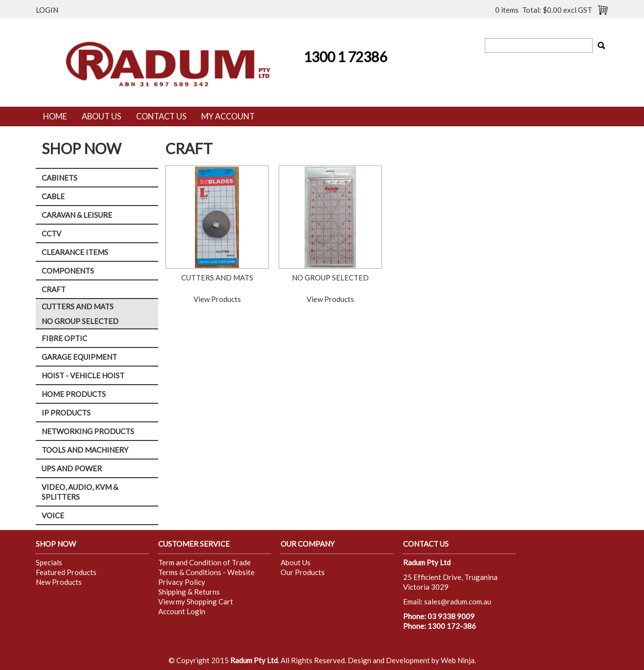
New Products (59, 582)
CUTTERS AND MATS (217, 277)
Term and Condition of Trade (204, 562)
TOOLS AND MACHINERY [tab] (85, 450)
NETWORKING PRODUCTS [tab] (88, 431)
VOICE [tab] (53, 515)
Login (47, 10)
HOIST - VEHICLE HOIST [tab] (83, 375)
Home (55, 116)
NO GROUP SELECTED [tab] (80, 321)
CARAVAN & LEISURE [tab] (77, 215)
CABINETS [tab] (60, 178)
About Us (102, 116)
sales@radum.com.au (458, 601)
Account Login (182, 611)
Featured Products (66, 572)
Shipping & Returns (189, 592)
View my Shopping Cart (196, 601)
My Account (228, 116)
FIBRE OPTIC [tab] (64, 338)
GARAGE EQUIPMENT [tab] (79, 357)
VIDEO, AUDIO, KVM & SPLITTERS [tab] (80, 492)
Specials (49, 562)
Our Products (303, 572)
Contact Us (161, 116)
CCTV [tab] (51, 233)
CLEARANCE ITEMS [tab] (75, 252)
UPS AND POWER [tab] (72, 468)
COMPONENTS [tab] (68, 271)
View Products (217, 299)
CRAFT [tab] (54, 289)
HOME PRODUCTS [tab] (74, 394)
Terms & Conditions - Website (206, 572)
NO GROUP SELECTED (330, 277)
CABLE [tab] (53, 196)
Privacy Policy (182, 582)
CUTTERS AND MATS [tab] (78, 306)
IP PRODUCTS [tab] (66, 413)
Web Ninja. (458, 660)
